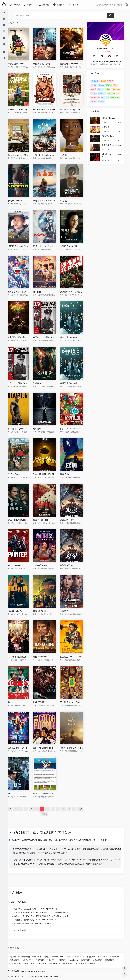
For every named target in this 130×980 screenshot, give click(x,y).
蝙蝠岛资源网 (89, 960)
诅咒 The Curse (17, 474)
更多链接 (96, 963)
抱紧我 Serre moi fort (73, 246)
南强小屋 (74, 957)
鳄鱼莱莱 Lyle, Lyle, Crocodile (21, 155)
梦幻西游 (97, 93)
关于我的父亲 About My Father (21, 64)
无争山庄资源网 (19, 963)
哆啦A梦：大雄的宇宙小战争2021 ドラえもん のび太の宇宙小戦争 (21, 292)
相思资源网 (95, 957)
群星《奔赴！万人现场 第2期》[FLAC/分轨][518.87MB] (39, 909)
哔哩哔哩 (114, 81)
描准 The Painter (17, 565)
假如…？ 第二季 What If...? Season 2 (76, 429)
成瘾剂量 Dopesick (72, 337)
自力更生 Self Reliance (74, 657)
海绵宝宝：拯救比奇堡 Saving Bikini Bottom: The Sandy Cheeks (48, 794)
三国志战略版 (120, 89)
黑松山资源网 (19, 960)
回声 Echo (69, 474)
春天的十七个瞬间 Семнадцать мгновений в (48, 337)
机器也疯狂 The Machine (48, 109)
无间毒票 (68, 611)
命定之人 (68, 201)
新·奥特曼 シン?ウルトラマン (48, 246)
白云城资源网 (101, 960)
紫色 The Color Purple (47, 748)
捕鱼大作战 (115, 93)
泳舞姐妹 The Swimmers (48, 201)
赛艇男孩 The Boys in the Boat (76, 748)
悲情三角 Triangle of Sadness (48, 155)
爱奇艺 (119, 85)
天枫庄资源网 (114, 960)
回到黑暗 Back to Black (115, 145)
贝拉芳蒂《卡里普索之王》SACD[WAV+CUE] (35, 924)
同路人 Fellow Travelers (21, 520)
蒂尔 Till (68, 155)
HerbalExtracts (33, 963)
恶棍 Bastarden (44, 657)
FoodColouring (46, 963)
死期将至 (41, 429)
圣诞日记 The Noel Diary (21, 246)
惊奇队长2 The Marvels (20, 748)
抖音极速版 (98, 81)
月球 (12, 794)
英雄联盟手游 (99, 97)
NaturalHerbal (59, 963)
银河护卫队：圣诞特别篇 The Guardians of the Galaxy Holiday (21, 337)
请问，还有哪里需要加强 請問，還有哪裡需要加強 (21, 657)
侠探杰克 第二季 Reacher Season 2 (21, 429)
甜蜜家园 (41, 383)
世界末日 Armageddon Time (76, 109)
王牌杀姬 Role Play (18, 611)
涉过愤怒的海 (43, 702)
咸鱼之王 (104, 89)
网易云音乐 (109, 97)
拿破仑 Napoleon (44, 520)
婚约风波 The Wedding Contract (21, 109)
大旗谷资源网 (31, 960)
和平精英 (105, 85)
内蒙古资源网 (118, 957)
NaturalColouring (84, 963)
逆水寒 (111, 89)
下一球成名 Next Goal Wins (76, 702)
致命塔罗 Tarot (112, 136)
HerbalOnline (71, 963)
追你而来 (110, 127)
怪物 (12, 702)
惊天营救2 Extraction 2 (74, 64)
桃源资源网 (41, 957)
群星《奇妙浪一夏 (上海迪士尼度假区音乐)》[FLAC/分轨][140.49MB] (44, 916)
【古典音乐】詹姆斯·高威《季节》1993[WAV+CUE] (38, 920)
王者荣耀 (97, 85)
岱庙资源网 (55, 960)
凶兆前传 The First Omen (116, 155)
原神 (122, 93)
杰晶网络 (17, 957)
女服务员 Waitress (45, 565)
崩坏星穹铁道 (119, 97)
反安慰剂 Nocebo (18, 201)
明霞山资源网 (106, 957)
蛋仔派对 (105, 101)
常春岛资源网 (43, 960)
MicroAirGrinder (62, 957)
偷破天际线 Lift (44, 611)
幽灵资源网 (84, 957)
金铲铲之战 (106, 93)
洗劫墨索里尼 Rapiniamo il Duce (76, 292)
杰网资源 (51, 957)
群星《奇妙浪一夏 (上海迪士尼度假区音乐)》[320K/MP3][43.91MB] (44, 912)
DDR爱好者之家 (29, 957)
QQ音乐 (97, 89)
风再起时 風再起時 (45, 64)
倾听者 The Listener (114, 118)
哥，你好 (41, 292)
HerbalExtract (77, 960)
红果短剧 (107, 81)
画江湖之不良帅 (71, 520)
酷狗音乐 (97, 101)
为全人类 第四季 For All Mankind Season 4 (48, 474)
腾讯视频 (113, 85)
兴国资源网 (65, 960)
